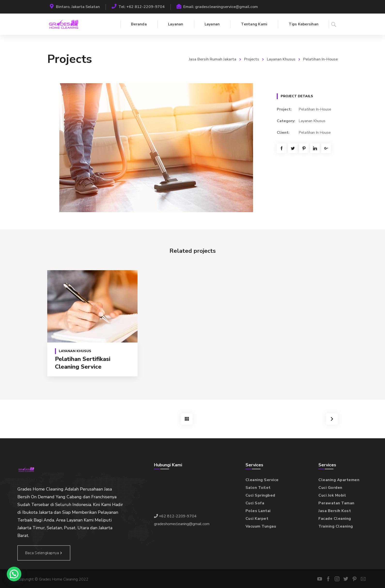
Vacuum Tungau (261, 526)
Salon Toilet (258, 488)
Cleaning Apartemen (339, 480)
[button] (14, 574)
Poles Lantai (258, 511)
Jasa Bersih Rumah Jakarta (213, 59)
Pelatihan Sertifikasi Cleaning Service (83, 363)
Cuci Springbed (260, 495)
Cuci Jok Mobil (332, 495)
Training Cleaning (336, 526)
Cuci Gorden (330, 488)
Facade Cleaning (335, 519)
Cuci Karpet (257, 519)
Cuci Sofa (255, 503)
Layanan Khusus (281, 59)
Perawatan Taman (336, 503)
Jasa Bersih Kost (335, 511)
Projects (252, 59)
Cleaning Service (262, 480)
